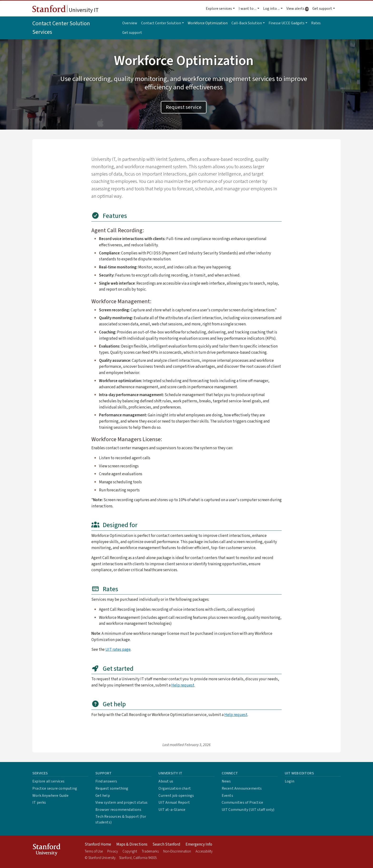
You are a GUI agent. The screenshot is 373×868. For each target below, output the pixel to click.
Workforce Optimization (208, 23)
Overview (130, 23)
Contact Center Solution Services (61, 28)
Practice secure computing (55, 788)
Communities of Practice (243, 802)
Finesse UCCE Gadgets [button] (287, 23)
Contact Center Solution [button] (161, 23)
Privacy (113, 851)
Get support (132, 33)
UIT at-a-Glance (172, 810)
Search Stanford (166, 844)
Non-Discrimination (177, 851)
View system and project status (121, 802)
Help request (183, 685)
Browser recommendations (118, 810)
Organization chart (175, 788)
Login (290, 781)
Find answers (106, 781)
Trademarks (150, 851)
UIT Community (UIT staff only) (248, 810)
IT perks (39, 802)
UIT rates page (118, 649)
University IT (66, 10)
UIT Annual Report (174, 802)
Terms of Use (94, 851)
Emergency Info (199, 844)
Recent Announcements (242, 788)
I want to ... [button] (248, 9)
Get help (103, 796)
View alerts (298, 9)
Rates (316, 23)
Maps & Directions (132, 844)
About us (166, 781)
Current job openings (176, 796)
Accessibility (204, 851)
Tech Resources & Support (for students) (121, 819)
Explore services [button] (219, 9)
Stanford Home (98, 844)
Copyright (130, 851)
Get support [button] (322, 9)
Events (227, 796)
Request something (112, 788)
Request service (184, 107)
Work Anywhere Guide (50, 796)
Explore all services (48, 781)
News (226, 781)
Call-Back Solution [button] (247, 23)
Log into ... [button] (271, 9)
